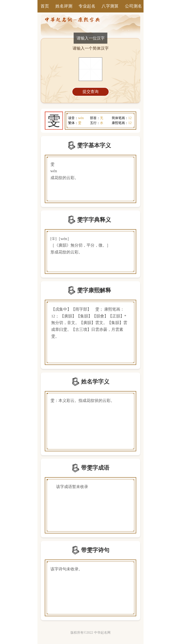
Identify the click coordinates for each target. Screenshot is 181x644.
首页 (45, 6)
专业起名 (87, 6)
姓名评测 (64, 6)
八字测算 (110, 6)
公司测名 (133, 6)
